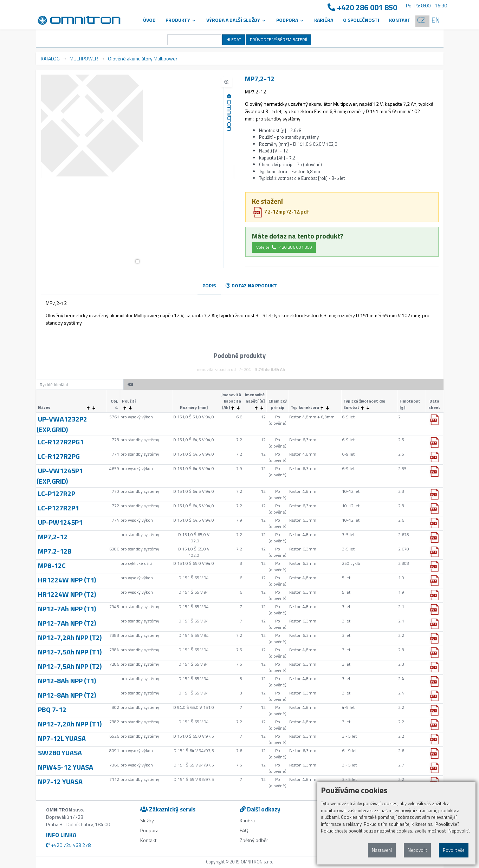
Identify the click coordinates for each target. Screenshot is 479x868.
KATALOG (50, 58)
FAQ (244, 830)
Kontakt (400, 20)
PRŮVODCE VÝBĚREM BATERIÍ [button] (279, 40)
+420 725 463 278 (68, 845)
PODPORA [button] (290, 20)
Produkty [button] (181, 20)
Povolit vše (454, 850)
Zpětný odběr (254, 840)
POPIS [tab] (209, 285)
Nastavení (382, 850)
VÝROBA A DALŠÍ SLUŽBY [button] (236, 20)
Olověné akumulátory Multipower (143, 58)
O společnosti (361, 20)
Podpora (149, 830)
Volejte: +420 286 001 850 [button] (284, 247)
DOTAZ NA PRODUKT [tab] (251, 285)
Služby (147, 820)
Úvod (149, 20)
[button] (137, 261)
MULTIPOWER (84, 58)
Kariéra (324, 20)
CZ (421, 20)
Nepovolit (417, 850)
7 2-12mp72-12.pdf (281, 212)
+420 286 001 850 (362, 8)
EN (436, 20)
